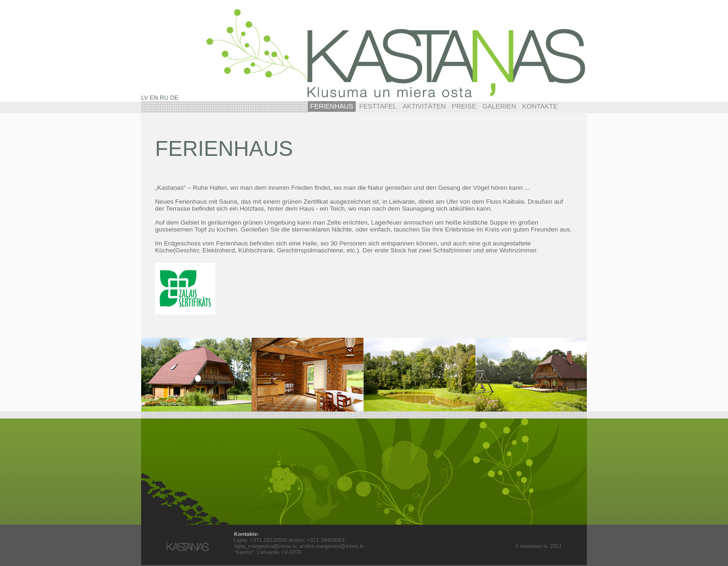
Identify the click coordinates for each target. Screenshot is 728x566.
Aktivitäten (424, 106)
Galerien (499, 106)
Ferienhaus (332, 106)
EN (154, 98)
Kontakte (540, 106)
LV (145, 98)
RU (164, 98)
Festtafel (378, 106)
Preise (464, 106)
